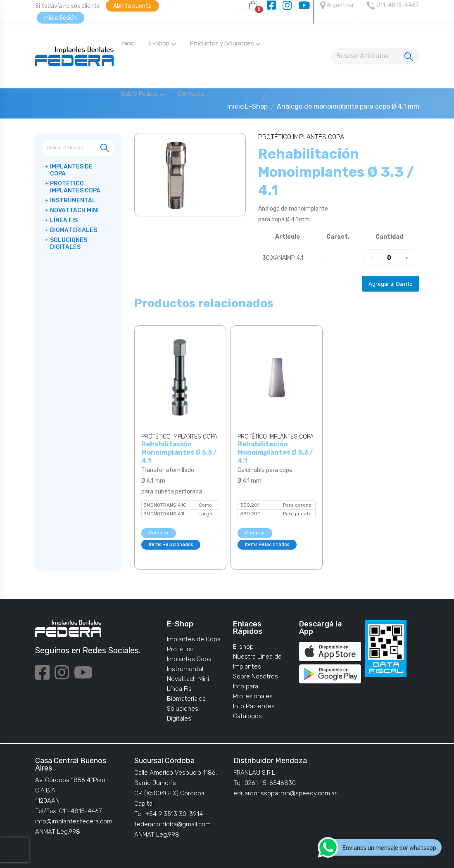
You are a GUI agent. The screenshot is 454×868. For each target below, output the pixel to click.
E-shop (243, 647)
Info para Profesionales (253, 691)
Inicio (128, 43)
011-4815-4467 (393, 5)
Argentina (337, 5)
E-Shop (162, 43)
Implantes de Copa (71, 170)
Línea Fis (64, 220)
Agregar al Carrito (391, 284)
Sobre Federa (143, 94)
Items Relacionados (171, 544)
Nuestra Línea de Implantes (257, 662)
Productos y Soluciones (225, 43)
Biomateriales (74, 230)
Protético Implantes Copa (75, 187)
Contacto (191, 94)
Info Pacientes (254, 706)
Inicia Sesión (61, 18)
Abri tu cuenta (132, 6)
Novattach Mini (74, 210)
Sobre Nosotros (256, 676)
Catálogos (247, 716)
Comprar (159, 533)
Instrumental (73, 200)
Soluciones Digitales (69, 244)
